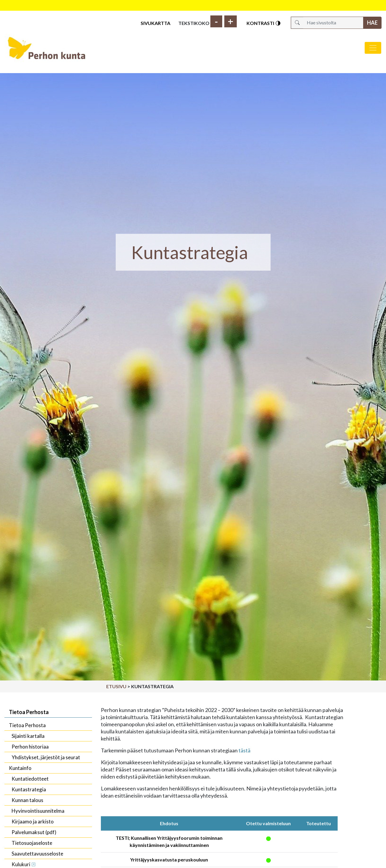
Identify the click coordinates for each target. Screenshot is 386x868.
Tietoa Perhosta (29, 712)
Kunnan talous (27, 800)
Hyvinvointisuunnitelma (38, 811)
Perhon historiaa (30, 747)
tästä (244, 750)
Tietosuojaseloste (32, 843)
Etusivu (116, 686)
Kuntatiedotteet (30, 779)
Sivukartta (155, 23)
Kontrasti (264, 23)
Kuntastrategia (29, 789)
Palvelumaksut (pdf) (34, 832)
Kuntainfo (20, 768)
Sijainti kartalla (28, 736)
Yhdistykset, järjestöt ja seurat (46, 757)
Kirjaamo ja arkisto (33, 821)
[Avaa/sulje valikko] (373, 48)
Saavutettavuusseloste (37, 854)
